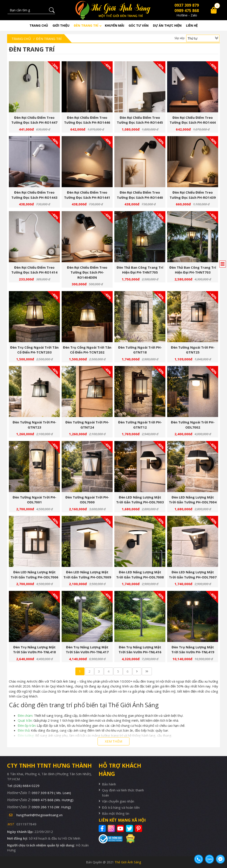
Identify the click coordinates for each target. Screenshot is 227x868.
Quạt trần (25, 720)
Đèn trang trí (86, 25)
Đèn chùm (25, 715)
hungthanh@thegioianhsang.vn (39, 815)
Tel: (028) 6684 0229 (23, 786)
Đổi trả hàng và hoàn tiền (121, 807)
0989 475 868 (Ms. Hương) (53, 800)
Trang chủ (39, 25)
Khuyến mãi (114, 25)
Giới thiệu (61, 25)
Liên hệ (192, 25)
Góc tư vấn (139, 25)
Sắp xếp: (180, 38)
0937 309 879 (187, 5)
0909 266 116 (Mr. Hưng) (51, 807)
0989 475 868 (187, 10)
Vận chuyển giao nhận (118, 801)
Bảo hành (109, 784)
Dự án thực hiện (167, 25)
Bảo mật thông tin (116, 813)
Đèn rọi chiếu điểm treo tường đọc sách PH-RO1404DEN (87, 272)
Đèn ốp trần (27, 725)
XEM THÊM (113, 741)
